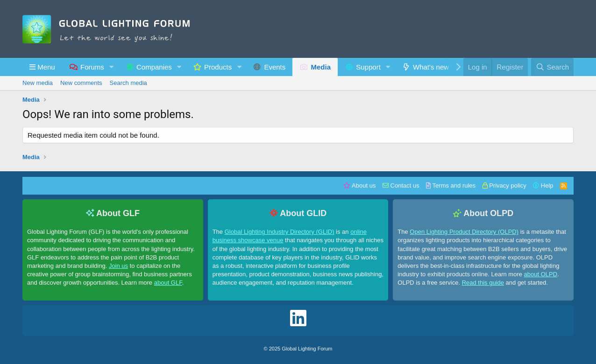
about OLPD (541, 274)
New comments (81, 83)
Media (321, 67)
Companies (154, 67)
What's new (431, 67)
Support (368, 67)
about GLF (168, 283)
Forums (92, 67)
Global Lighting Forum (307, 349)
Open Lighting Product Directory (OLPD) (464, 232)
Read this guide (483, 283)
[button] (42, 67)
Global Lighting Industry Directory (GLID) (280, 232)
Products (218, 67)
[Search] (552, 67)
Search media (128, 83)
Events (275, 67)
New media (38, 83)
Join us (118, 266)
